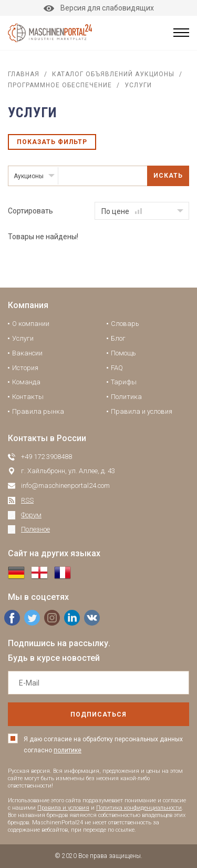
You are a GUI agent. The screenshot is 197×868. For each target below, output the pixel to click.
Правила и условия (142, 411)
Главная (24, 74)
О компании (31, 324)
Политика (126, 397)
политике (68, 750)
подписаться (98, 714)
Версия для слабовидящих (99, 8)
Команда (26, 382)
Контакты (28, 397)
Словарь (125, 324)
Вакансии (27, 353)
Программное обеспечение (60, 85)
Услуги (23, 338)
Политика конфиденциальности (139, 808)
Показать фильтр (52, 142)
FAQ (117, 368)
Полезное (35, 529)
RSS (27, 500)
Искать (168, 176)
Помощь (123, 353)
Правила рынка (38, 411)
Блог (118, 338)
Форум (31, 515)
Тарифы (124, 382)
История (25, 368)
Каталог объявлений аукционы (113, 74)
